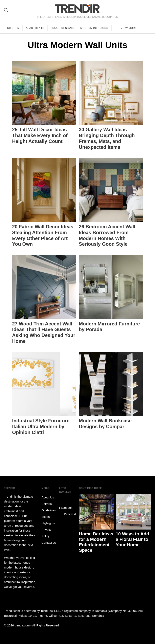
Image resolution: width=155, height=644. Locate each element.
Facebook (66, 505)
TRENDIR (77, 9)
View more (129, 28)
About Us (48, 497)
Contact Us (49, 543)
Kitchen (13, 28)
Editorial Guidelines (49, 507)
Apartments (35, 28)
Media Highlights (48, 520)
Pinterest (68, 514)
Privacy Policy (47, 533)
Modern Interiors (94, 28)
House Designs (62, 28)
